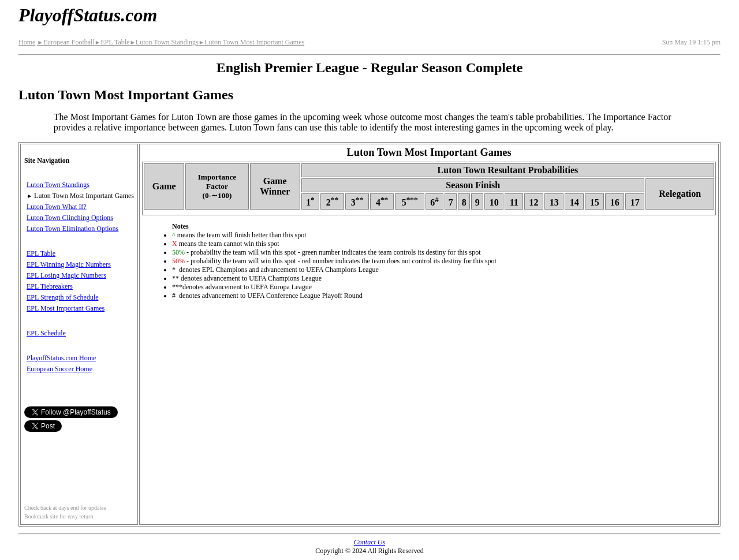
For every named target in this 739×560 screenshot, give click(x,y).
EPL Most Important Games (66, 308)
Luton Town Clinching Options (70, 218)
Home (27, 42)
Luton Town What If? (57, 207)
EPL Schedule (46, 333)
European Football (66, 42)
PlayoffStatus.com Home (61, 358)
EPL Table (112, 42)
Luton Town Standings (164, 42)
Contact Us (369, 542)
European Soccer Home (59, 369)
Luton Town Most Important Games (251, 42)
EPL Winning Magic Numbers (69, 264)
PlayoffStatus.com (88, 15)
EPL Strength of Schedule (63, 297)
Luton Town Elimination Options (72, 229)
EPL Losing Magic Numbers (66, 275)
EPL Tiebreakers (50, 286)
